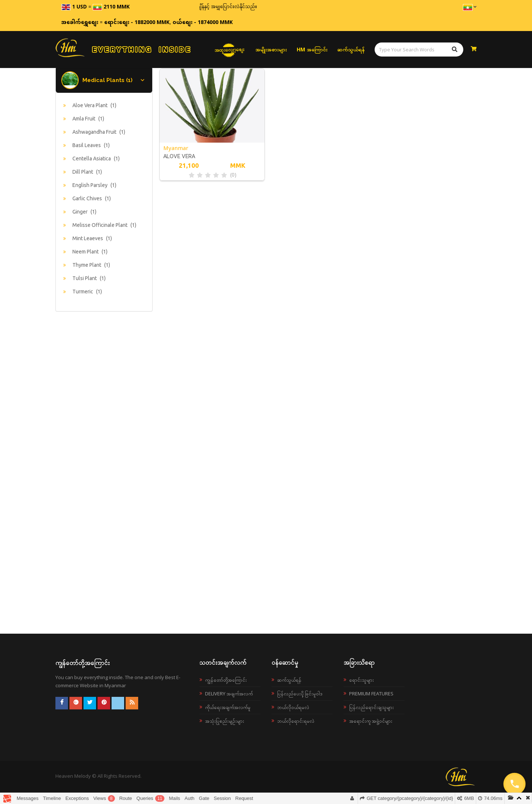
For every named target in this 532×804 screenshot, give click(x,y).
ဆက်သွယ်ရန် (351, 49)
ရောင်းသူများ (362, 680)
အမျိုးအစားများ (271, 49)
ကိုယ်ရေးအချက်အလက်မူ (228, 707)
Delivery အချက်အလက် (229, 694)
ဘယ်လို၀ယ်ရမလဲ (293, 707)
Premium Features (371, 694)
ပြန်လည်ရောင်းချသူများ (371, 707)
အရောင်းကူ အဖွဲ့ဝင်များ (371, 721)
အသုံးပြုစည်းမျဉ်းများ (225, 721)
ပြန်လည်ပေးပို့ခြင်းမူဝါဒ (300, 694)
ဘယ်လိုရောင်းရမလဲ (296, 721)
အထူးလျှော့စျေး (229, 50)
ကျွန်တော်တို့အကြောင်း (226, 680)
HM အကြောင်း (312, 49)
